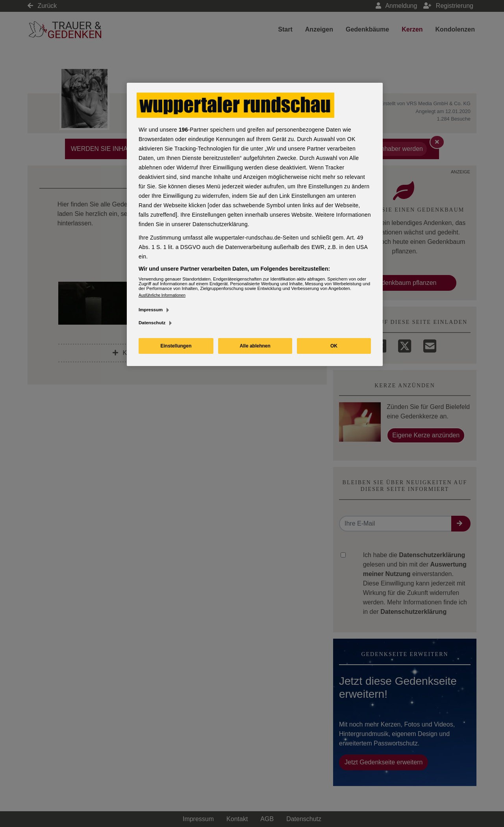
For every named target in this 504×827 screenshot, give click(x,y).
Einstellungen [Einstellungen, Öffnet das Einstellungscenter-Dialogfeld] (176, 346)
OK (334, 346)
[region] (255, 224)
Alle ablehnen (255, 346)
